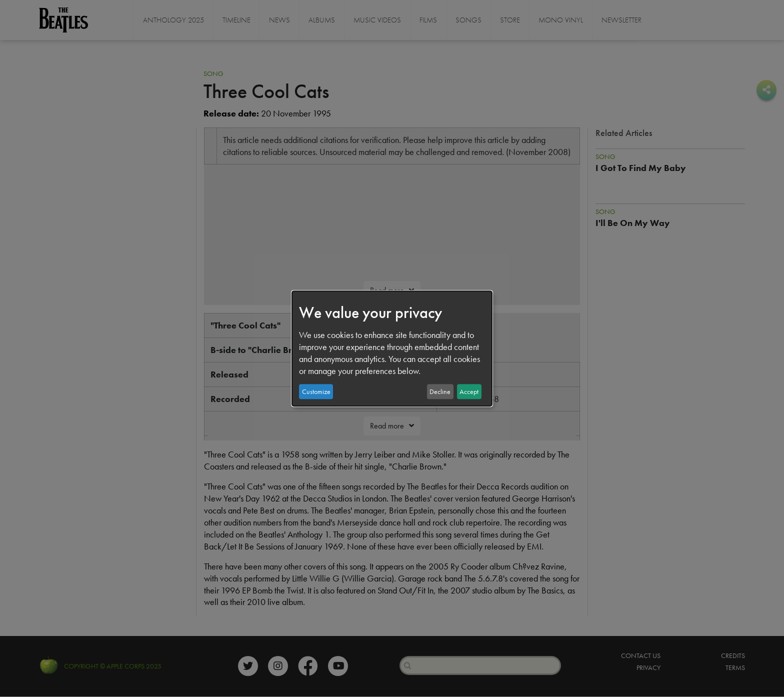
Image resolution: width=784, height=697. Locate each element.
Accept (469, 391)
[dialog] (392, 348)
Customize (316, 391)
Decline (440, 391)
